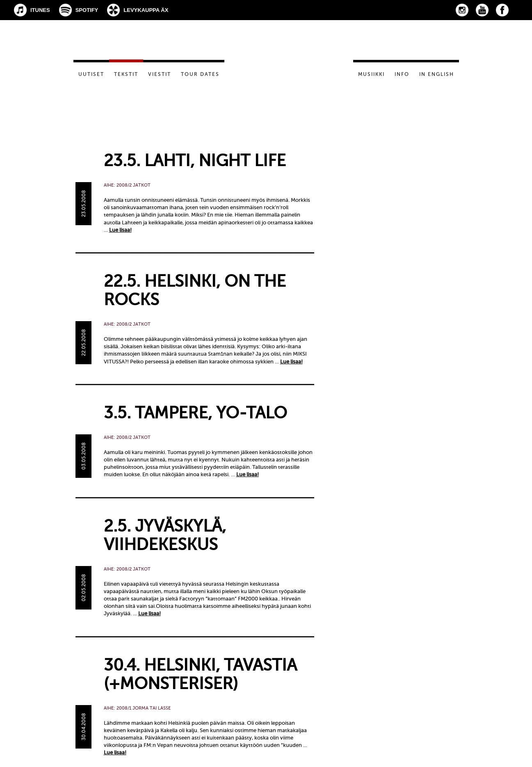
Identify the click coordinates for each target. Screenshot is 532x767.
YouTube (482, 10)
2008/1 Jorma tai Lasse (144, 708)
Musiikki (371, 74)
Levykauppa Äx (146, 10)
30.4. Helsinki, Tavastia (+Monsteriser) (200, 674)
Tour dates (200, 74)
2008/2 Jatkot (134, 185)
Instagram (462, 10)
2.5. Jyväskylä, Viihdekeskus (165, 535)
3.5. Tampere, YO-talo (195, 413)
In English (437, 74)
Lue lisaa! (120, 230)
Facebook (502, 10)
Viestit (160, 74)
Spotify (87, 10)
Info (402, 74)
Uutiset (91, 74)
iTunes (40, 10)
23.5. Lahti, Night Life (195, 161)
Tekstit (126, 74)
